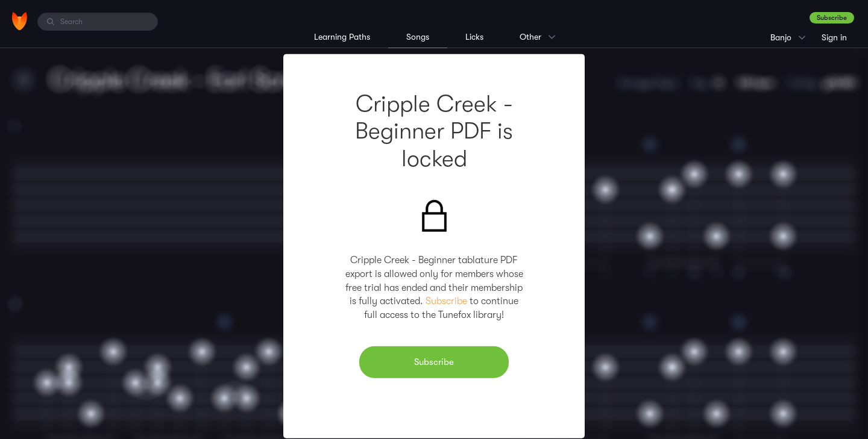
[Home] (20, 21)
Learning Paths (342, 37)
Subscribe (832, 18)
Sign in (834, 37)
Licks (474, 37)
